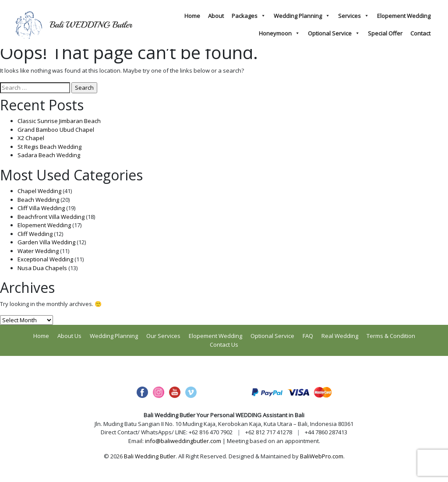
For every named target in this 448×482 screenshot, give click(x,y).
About (216, 16)
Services (354, 16)
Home (192, 16)
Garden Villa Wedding (46, 242)
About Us (69, 336)
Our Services (163, 336)
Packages (249, 16)
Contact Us (224, 345)
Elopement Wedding (404, 16)
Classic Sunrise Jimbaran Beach (59, 121)
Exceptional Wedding (45, 259)
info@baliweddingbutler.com (183, 441)
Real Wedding (340, 336)
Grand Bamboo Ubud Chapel (56, 130)
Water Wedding (38, 251)
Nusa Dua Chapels (42, 268)
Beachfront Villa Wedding (51, 217)
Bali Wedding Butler (150, 456)
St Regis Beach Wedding (49, 147)
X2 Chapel (31, 138)
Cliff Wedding (35, 234)
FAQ (308, 336)
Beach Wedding (38, 200)
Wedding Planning (302, 16)
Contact (420, 33)
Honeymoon (279, 33)
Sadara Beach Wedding (49, 155)
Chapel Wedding (39, 191)
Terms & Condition (391, 336)
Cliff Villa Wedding (41, 208)
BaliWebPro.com (322, 456)
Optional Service (334, 33)
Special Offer (385, 33)
